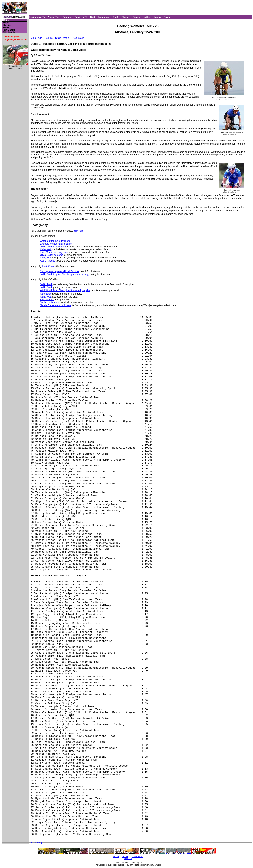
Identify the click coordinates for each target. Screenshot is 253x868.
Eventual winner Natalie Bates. (56, 244)
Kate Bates (46, 294)
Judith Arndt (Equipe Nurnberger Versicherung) (65, 274)
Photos (125, 17)
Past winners (9, 30)
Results (49, 38)
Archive (125, 856)
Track (116, 17)
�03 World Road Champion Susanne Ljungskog (66, 290)
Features (68, 17)
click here (79, 231)
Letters (148, 17)
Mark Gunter (49, 266)
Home (5, 20)
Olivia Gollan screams (51, 255)
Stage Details (62, 38)
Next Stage (78, 38)
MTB (85, 17)
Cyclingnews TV (37, 17)
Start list (7, 25)
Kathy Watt (46, 249)
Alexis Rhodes (48, 261)
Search (157, 17)
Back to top (37, 843)
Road (77, 17)
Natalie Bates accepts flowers (55, 305)
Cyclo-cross (104, 17)
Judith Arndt (46, 284)
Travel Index (137, 856)
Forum (167, 17)
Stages (6, 23)
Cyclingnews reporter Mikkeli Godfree (60, 271)
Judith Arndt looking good (53, 247)
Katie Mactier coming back (54, 252)
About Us (128, 859)
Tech (58, 17)
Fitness (136, 17)
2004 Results (9, 32)
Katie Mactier (47, 300)
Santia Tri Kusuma (50, 302)
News (51, 17)
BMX (93, 17)
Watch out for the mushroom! (55, 241)
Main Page (36, 38)
